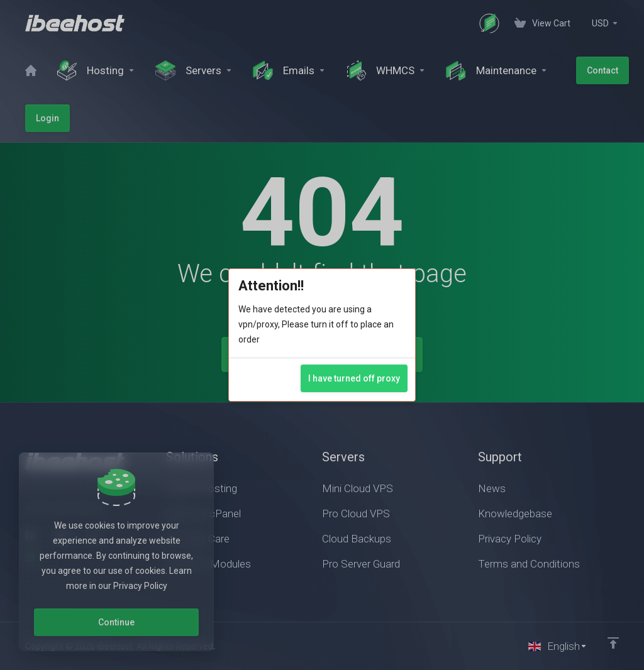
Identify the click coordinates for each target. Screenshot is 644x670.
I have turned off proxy (354, 378)
